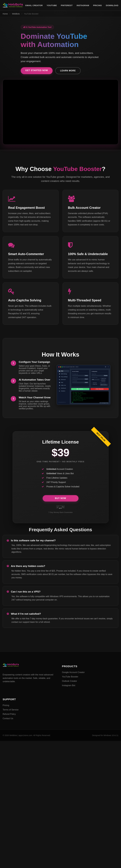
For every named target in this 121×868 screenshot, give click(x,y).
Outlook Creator (70, 681)
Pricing (6, 705)
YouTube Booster (70, 677)
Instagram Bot (69, 685)
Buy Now (60, 498)
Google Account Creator (73, 672)
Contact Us (8, 718)
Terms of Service (11, 710)
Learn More (68, 71)
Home (5, 14)
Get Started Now (37, 70)
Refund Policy (9, 714)
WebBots (16, 14)
